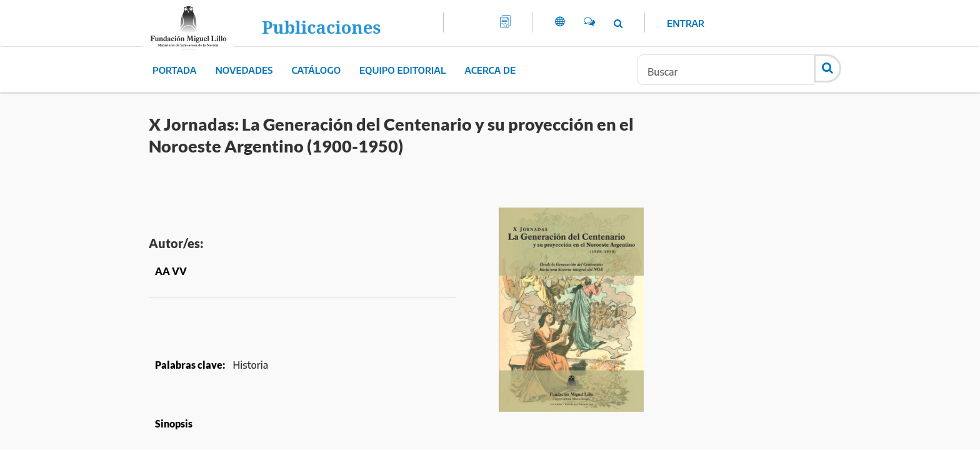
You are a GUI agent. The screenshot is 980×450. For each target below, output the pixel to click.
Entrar (686, 23)
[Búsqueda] (726, 70)
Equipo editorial (402, 70)
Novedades (244, 70)
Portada (174, 70)
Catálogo (317, 70)
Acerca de (490, 70)
